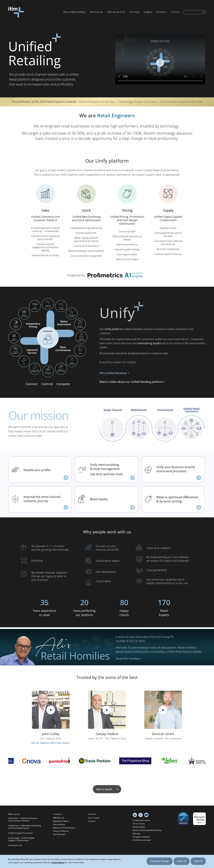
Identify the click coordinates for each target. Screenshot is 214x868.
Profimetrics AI (15, 845)
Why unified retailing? (74, 12)
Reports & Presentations (64, 828)
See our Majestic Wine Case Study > (51, 743)
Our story (134, 12)
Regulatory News (61, 821)
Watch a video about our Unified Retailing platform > (132, 382)
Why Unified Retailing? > (114, 373)
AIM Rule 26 (58, 818)
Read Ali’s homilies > (129, 659)
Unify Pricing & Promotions (20, 833)
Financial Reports (61, 831)
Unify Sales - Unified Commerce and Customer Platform (23, 819)
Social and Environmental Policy (147, 830)
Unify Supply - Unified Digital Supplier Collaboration (21, 839)
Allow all (198, 861)
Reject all (182, 861)
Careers (92, 821)
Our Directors (59, 834)
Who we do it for (116, 12)
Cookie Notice (58, 862)
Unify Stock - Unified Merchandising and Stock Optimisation (25, 827)
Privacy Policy (139, 827)
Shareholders (59, 824)
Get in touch (108, 789)
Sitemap (136, 833)
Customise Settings (160, 861)
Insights (148, 12)
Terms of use (139, 824)
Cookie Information (141, 820)
